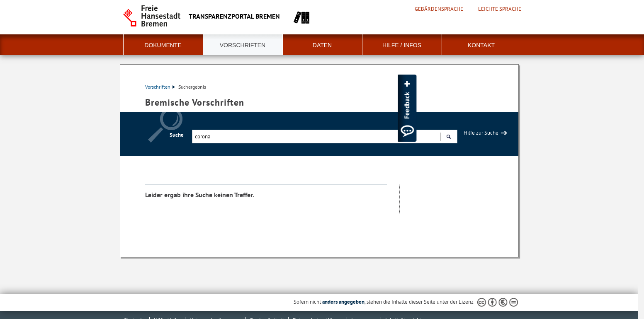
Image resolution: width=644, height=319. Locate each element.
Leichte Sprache (500, 9)
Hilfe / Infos (402, 45)
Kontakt (481, 45)
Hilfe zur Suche (481, 133)
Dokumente (163, 45)
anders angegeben (343, 302)
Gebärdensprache (439, 9)
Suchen (448, 138)
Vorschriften (243, 45)
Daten (322, 45)
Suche (177, 135)
